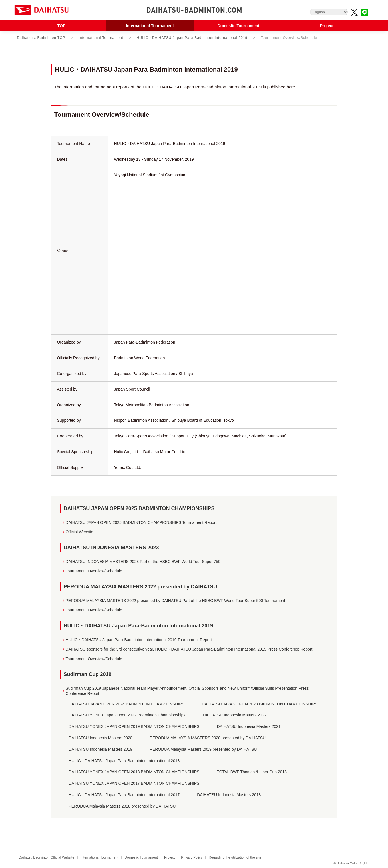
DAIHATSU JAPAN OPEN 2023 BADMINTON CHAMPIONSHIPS (260, 704)
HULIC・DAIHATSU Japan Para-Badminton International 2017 (124, 795)
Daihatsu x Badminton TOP (41, 38)
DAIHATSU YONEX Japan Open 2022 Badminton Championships (127, 715)
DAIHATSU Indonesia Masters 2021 (249, 726)
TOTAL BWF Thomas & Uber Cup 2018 (252, 772)
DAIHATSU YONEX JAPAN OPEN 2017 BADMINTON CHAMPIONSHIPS (134, 783)
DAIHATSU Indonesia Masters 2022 (235, 715)
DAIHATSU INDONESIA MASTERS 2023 (111, 548)
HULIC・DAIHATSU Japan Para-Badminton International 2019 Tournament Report (139, 640)
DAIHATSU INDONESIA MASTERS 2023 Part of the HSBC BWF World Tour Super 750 (143, 562)
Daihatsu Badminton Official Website (47, 857)
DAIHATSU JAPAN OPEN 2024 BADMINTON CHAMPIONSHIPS (127, 704)
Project (327, 26)
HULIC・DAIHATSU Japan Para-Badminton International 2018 (124, 761)
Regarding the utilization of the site (235, 857)
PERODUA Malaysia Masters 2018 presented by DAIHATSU (122, 806)
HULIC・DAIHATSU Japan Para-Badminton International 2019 (192, 38)
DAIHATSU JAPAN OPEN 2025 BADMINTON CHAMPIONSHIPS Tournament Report (141, 522)
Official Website (80, 532)
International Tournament (150, 26)
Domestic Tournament (239, 26)
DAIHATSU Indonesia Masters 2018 (229, 795)
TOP (62, 26)
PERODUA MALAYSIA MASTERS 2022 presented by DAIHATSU (140, 587)
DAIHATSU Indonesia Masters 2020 (101, 738)
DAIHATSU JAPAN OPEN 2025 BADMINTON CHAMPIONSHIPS (139, 508)
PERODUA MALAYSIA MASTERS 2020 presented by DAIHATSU (208, 738)
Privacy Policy (192, 857)
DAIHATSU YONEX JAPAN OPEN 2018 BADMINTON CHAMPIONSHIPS (134, 772)
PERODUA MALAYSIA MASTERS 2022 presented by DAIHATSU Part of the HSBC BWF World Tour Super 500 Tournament (175, 601)
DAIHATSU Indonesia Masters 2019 (101, 749)
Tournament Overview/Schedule (94, 571)
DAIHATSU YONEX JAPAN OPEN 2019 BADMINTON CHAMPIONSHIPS (134, 726)
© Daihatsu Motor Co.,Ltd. (351, 863)
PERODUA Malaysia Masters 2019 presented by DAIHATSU (203, 749)
